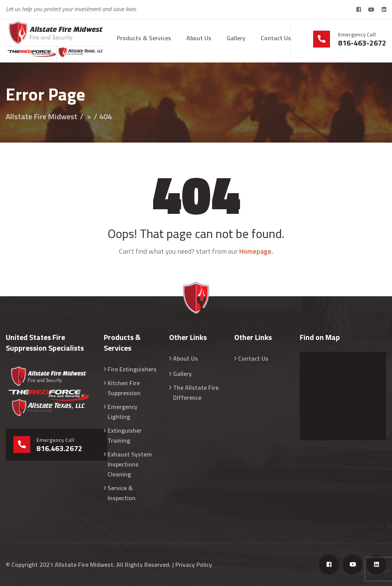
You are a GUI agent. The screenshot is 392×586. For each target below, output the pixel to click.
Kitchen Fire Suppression (124, 388)
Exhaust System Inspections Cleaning (130, 464)
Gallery (236, 38)
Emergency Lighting (122, 412)
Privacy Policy (194, 565)
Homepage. (256, 251)
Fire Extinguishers (132, 369)
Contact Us (276, 38)
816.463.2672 (59, 448)
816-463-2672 (362, 43)
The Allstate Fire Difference (196, 392)
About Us (199, 38)
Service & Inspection (122, 493)
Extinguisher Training (125, 435)
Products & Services (144, 38)
